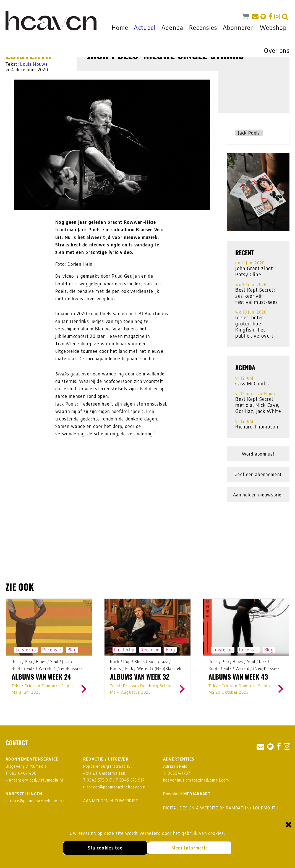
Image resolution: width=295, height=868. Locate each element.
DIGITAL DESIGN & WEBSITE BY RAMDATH (205, 808)
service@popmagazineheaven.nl (36, 801)
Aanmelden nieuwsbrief (258, 495)
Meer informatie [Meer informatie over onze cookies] (190, 848)
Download (187, 794)
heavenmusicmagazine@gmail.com (196, 780)
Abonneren (239, 27)
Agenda (173, 27)
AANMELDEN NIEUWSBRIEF (111, 801)
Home (120, 27)
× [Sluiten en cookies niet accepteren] (289, 824)
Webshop (273, 27)
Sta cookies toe (105, 848)
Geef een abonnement (258, 474)
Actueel (145, 27)
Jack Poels (249, 133)
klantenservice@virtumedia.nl (34, 780)
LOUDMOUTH (266, 808)
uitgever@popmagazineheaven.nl (115, 787)
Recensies (203, 27)
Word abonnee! (258, 454)
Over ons (277, 50)
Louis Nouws (34, 64)
